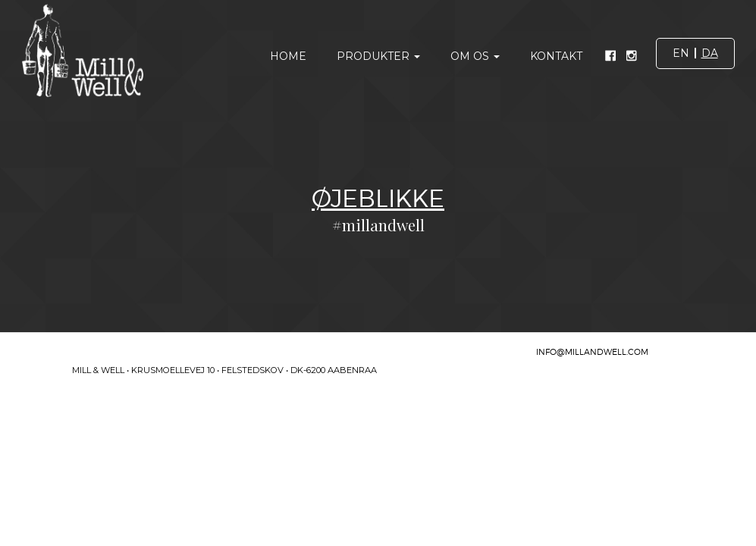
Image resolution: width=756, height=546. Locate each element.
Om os (475, 56)
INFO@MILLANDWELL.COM (592, 352)
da (710, 53)
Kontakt (556, 56)
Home (288, 56)
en (681, 53)
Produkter (378, 56)
